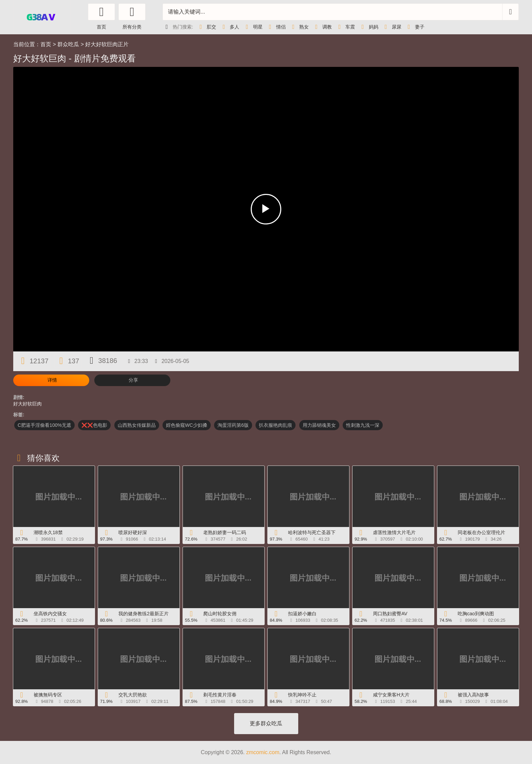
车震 (345, 27)
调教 (322, 27)
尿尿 (392, 27)
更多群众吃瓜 (266, 723)
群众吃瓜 (68, 44)
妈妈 (368, 27)
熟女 (299, 27)
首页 (46, 44)
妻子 (415, 27)
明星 (252, 27)
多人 (229, 27)
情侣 (276, 27)
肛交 (206, 27)
